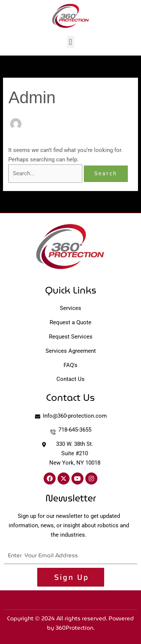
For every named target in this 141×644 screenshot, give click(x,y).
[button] (70, 42)
